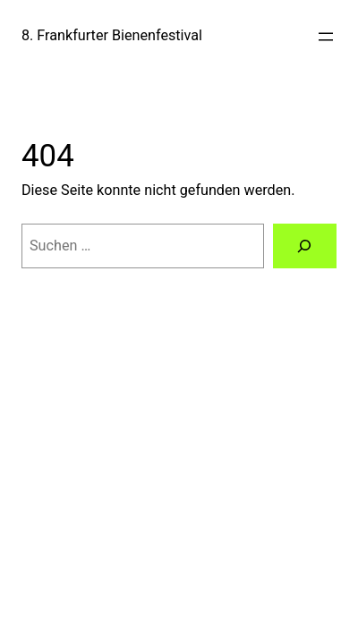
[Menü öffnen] (326, 37)
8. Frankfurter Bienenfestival (112, 35)
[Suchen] (305, 246)
